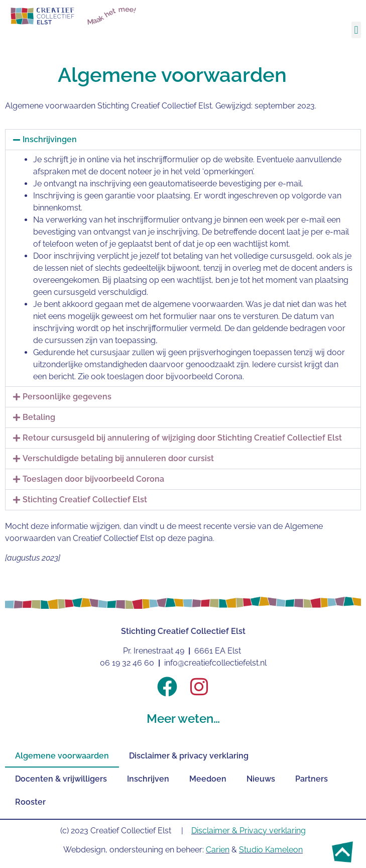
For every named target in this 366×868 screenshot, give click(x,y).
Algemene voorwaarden (62, 756)
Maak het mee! (112, 15)
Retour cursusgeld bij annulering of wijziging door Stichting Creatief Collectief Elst (182, 438)
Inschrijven (148, 779)
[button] (356, 30)
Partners (312, 779)
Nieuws (261, 779)
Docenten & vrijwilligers (61, 779)
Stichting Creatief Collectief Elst (85, 500)
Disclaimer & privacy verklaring (189, 756)
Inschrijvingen (50, 139)
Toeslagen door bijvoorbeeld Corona (93, 479)
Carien (218, 850)
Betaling (39, 417)
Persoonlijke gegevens (67, 397)
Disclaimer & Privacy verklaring (249, 831)
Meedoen (208, 779)
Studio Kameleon (271, 850)
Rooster (30, 802)
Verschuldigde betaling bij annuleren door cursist (118, 458)
